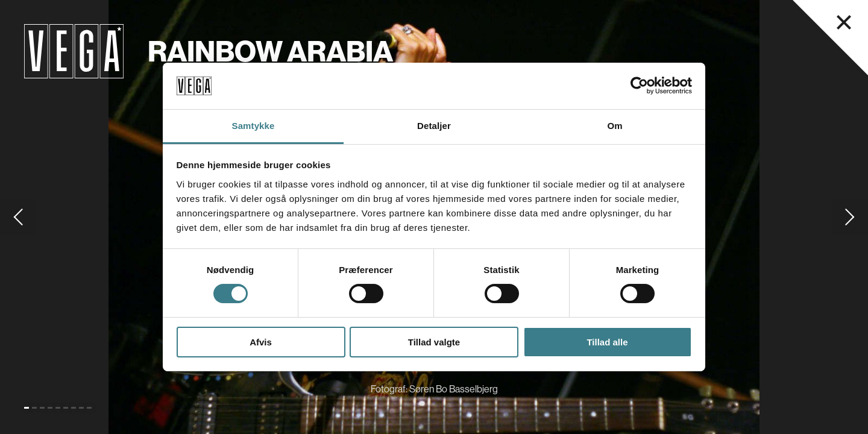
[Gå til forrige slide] (18, 217)
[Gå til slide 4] (50, 408)
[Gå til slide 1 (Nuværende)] (27, 408)
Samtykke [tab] (253, 126)
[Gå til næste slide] (850, 217)
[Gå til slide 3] (42, 408)
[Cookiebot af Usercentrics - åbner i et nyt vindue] (639, 86)
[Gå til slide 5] (58, 408)
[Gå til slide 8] (81, 408)
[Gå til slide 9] (89, 408)
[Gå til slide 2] (34, 408)
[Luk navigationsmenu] (844, 22)
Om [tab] (615, 126)
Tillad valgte (434, 342)
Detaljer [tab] (434, 126)
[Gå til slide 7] (74, 408)
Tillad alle (607, 342)
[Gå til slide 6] (66, 408)
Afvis (261, 342)
